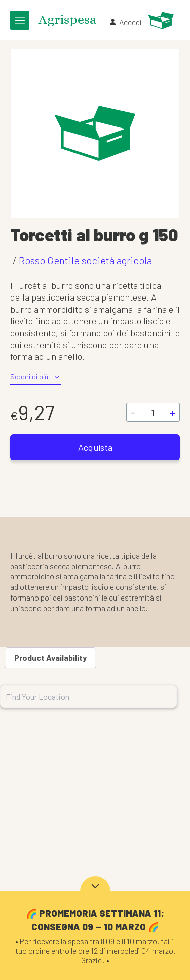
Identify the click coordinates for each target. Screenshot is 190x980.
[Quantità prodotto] (153, 412)
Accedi (125, 22)
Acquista (95, 447)
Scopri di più (36, 377)
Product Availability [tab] (50, 657)
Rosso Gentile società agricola (85, 260)
